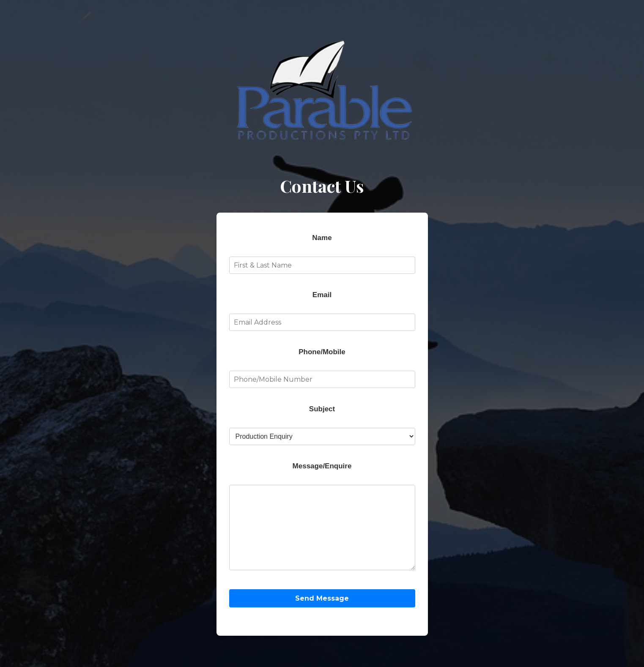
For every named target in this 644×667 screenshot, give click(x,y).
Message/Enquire (322, 458)
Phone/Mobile (322, 343)
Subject (322, 400)
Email (322, 286)
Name (322, 229)
